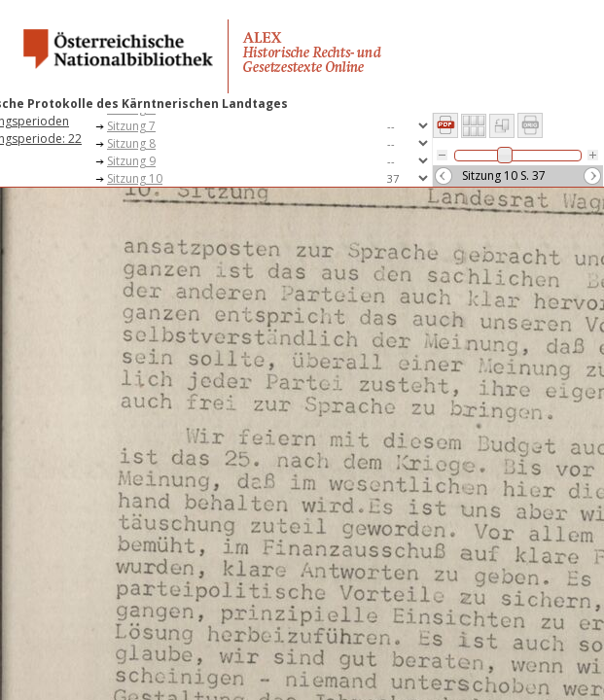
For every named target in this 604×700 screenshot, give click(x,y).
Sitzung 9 (131, 161)
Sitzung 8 (131, 143)
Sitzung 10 (135, 178)
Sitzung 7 (131, 126)
